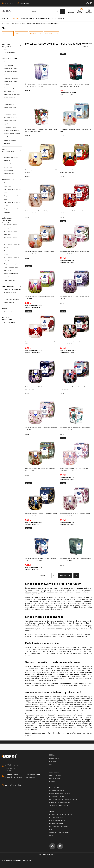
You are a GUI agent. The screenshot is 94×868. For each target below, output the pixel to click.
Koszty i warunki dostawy (58, 820)
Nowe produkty (54, 758)
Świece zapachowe (19, 24)
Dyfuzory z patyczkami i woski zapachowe (63, 800)
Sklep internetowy (16, 861)
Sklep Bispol (6, 24)
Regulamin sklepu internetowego (60, 815)
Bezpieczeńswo (54, 773)
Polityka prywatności (56, 818)
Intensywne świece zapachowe (60, 794)
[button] (62, 11)
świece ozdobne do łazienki (37, 733)
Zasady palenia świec (56, 770)
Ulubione (52, 782)
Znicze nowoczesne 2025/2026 (59, 805)
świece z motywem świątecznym (42, 680)
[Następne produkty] (65, 576)
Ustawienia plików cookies (58, 832)
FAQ (50, 829)
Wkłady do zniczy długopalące (60, 803)
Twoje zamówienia (55, 776)
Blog (51, 764)
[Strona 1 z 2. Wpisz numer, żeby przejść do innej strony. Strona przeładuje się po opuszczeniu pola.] (49, 576)
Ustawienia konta (55, 779)
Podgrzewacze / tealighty (58, 797)
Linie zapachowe (55, 767)
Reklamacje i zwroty (56, 823)
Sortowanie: (87, 43)
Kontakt (52, 835)
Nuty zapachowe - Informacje (59, 826)
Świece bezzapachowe (57, 791)
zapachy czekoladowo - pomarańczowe (64, 733)
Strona (42, 576)
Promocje (53, 761)
